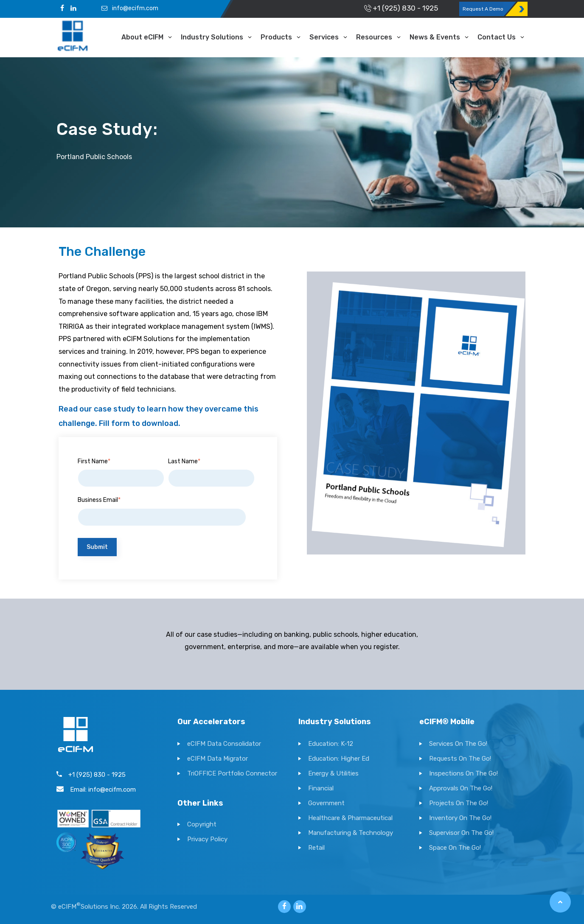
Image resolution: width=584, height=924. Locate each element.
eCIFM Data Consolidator (224, 744)
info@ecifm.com (129, 8)
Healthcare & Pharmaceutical (350, 818)
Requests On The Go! (460, 759)
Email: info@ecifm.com (96, 790)
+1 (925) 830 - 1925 (400, 8)
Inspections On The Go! (463, 773)
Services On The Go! (458, 744)
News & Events (435, 37)
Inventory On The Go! (460, 818)
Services (324, 37)
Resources (374, 37)
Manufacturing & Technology (351, 833)
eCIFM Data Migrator (218, 759)
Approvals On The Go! (461, 788)
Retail (316, 848)
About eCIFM (142, 37)
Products (276, 37)
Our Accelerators (211, 722)
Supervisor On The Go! (461, 833)
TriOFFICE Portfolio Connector (232, 773)
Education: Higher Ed (339, 759)
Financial (321, 788)
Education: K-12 (331, 744)
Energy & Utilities (333, 773)
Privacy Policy (207, 839)
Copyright (202, 824)
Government (326, 803)
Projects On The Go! (459, 803)
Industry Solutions (212, 37)
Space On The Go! (455, 848)
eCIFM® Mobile (447, 722)
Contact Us (497, 37)
